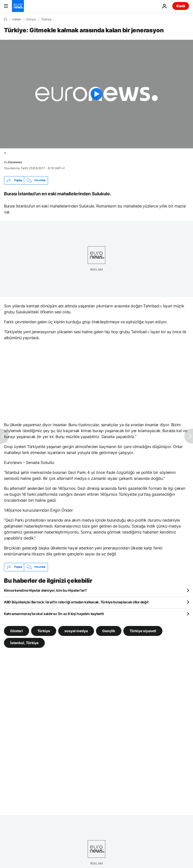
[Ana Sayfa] (5, 19)
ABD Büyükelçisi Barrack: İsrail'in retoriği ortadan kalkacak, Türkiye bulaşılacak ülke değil (76, 602)
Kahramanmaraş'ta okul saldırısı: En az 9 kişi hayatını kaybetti (54, 614)
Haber (17, 19)
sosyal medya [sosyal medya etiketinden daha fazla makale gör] (76, 631)
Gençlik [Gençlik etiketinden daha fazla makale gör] (109, 631)
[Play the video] (96, 94)
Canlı (181, 6)
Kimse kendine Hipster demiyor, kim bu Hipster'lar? (45, 590)
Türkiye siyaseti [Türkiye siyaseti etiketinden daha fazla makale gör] (143, 631)
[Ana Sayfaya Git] (18, 6)
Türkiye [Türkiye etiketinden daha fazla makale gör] (44, 631)
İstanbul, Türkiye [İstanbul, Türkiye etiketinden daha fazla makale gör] (24, 642)
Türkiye (46, 19)
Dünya (31, 19)
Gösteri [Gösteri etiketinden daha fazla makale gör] (17, 631)
